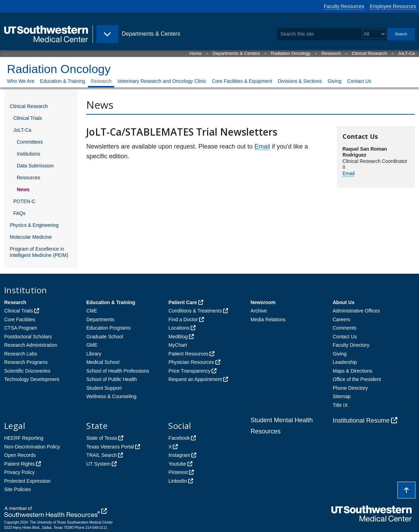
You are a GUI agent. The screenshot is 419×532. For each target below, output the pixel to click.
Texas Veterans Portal (110, 447)
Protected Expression (27, 481)
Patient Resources (188, 354)
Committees (30, 142)
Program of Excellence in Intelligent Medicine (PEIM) (39, 252)
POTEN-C (24, 201)
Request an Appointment (195, 379)
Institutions (28, 154)
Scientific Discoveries (27, 371)
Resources (28, 178)
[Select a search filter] (374, 34)
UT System (98, 464)
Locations (179, 328)
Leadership (345, 362)
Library (94, 354)
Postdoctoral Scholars (28, 337)
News (23, 189)
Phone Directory (350, 388)
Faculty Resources (344, 6)
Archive (259, 311)
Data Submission (35, 166)
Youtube (177, 464)
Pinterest (178, 472)
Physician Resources (191, 362)
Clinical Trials (28, 118)
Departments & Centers (236, 53)
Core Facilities (20, 319)
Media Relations (268, 319)
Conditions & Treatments (195, 311)
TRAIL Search (101, 455)
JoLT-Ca (406, 53)
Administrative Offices (356, 311)
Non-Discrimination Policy (32, 447)
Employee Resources (393, 6)
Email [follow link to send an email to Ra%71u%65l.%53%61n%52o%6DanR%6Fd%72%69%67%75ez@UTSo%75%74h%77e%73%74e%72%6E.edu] (262, 146)
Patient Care (183, 302)
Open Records (20, 455)
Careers (341, 319)
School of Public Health (112, 379)
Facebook (179, 438)
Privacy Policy (19, 472)
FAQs (19, 213)
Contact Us (359, 81)
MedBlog (178, 337)
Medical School (103, 362)
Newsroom (263, 302)
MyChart (178, 345)
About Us (344, 302)
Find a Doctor (183, 319)
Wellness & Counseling (111, 396)
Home (196, 53)
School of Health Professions (118, 371)
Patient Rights (19, 464)
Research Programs (26, 362)
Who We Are (21, 81)
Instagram (179, 455)
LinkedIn (178, 481)
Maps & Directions (353, 371)
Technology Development (32, 379)
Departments (100, 319)
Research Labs (21, 354)
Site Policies (17, 489)
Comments (345, 328)
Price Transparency (189, 371)
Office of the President (357, 379)
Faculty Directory (351, 345)
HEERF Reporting (24, 438)
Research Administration (31, 345)
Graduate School (105, 337)
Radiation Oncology (291, 53)
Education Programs (108, 328)
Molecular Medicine (31, 237)
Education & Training (62, 81)
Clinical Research (369, 53)
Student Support (104, 388)
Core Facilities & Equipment (242, 81)
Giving (335, 81)
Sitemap (342, 396)
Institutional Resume (361, 420)
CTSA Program (21, 328)
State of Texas (102, 438)
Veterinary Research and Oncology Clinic (161, 81)
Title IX (340, 405)
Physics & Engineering (34, 225)
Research (331, 53)
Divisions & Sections (300, 81)
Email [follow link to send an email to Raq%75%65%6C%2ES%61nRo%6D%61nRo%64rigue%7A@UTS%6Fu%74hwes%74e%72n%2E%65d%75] (349, 173)
